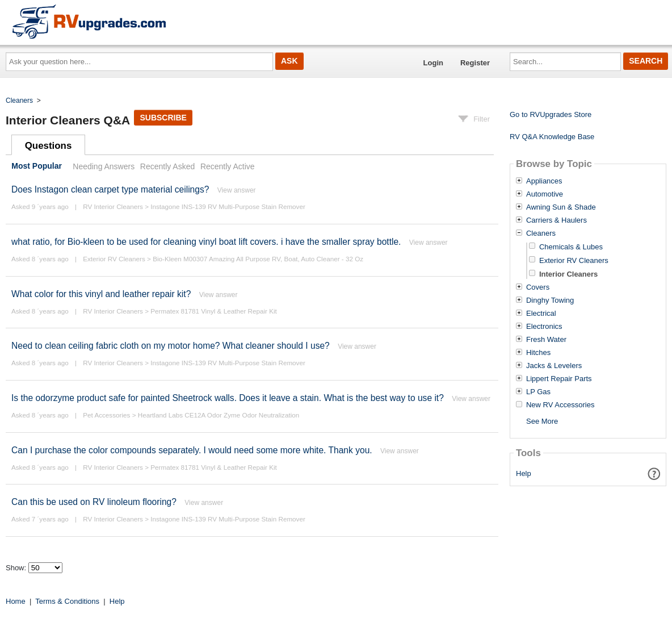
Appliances (544, 181)
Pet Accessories (106, 415)
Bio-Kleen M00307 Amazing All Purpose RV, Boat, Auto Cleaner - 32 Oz (258, 259)
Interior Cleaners (568, 274)
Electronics (544, 327)
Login (433, 63)
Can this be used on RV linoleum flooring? (94, 502)
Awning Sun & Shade (561, 207)
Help (524, 473)
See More (542, 421)
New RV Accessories (560, 405)
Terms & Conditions (67, 601)
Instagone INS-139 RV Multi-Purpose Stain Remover (228, 206)
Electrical (541, 314)
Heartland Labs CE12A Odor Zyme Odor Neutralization (219, 415)
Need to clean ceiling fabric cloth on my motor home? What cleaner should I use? (171, 346)
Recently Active (228, 166)
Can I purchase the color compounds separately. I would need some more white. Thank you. (192, 450)
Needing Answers (104, 166)
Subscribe (163, 118)
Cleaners (19, 101)
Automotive (545, 194)
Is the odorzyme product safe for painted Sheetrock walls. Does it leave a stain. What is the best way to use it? (228, 398)
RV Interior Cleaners (113, 206)
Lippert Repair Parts (559, 379)
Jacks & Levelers (554, 366)
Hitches (538, 353)
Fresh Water (546, 340)
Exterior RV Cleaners (114, 259)
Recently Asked (167, 166)
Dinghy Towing (550, 300)
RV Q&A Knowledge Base (552, 137)
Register (475, 63)
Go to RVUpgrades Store (551, 114)
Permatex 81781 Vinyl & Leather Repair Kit (214, 311)
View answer (237, 190)
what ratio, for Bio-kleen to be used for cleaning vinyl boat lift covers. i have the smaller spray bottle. (206, 242)
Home (16, 601)
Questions (49, 146)
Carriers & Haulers (556, 220)
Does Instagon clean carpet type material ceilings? (110, 189)
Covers (538, 287)
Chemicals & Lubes (571, 247)
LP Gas (538, 392)
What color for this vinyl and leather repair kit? (101, 294)
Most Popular (37, 166)
